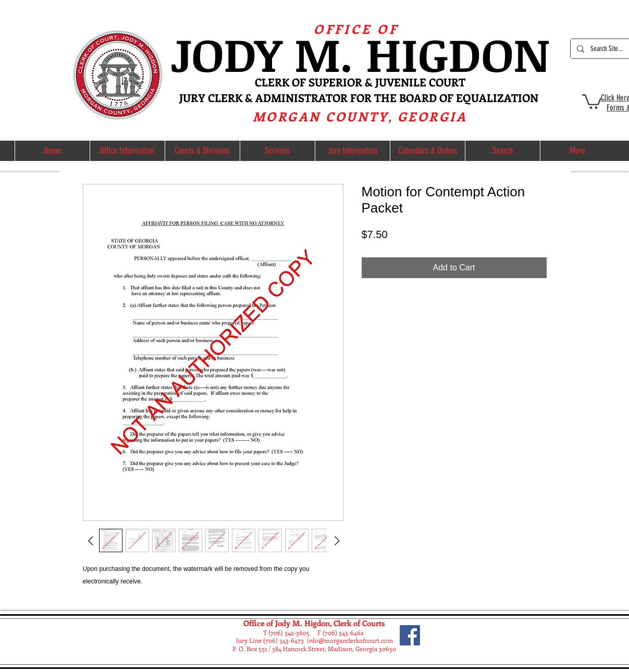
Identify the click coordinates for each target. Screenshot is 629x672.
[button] (592, 101)
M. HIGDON (422, 53)
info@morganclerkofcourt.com (350, 640)
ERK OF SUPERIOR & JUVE (334, 82)
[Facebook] (410, 635)
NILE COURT (433, 82)
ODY (243, 53)
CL (261, 82)
